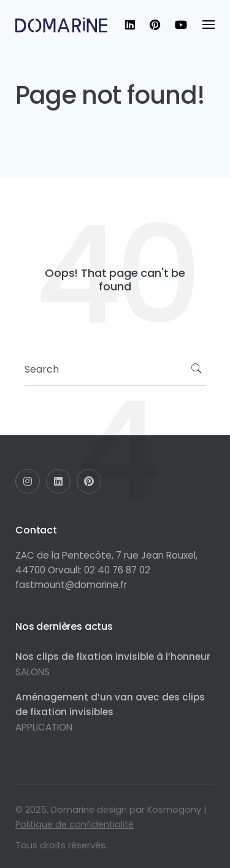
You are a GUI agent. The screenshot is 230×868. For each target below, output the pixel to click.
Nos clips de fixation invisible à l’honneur (113, 657)
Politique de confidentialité (75, 824)
